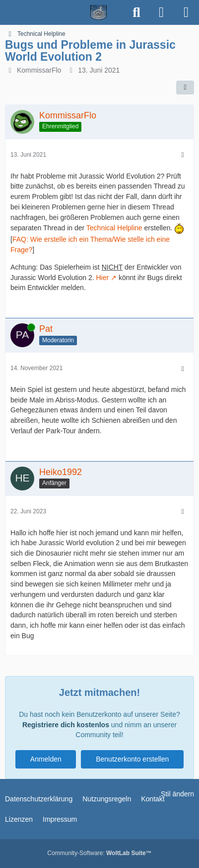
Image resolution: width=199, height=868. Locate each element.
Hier (102, 278)
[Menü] (186, 12)
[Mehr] (183, 155)
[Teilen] (185, 88)
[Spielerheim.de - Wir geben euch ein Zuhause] (62, 12)
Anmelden (46, 759)
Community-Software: (99, 853)
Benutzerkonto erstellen (132, 759)
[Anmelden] (161, 12)
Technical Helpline (114, 228)
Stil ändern (177, 794)
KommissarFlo (39, 70)
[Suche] (136, 12)
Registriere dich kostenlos (66, 725)
